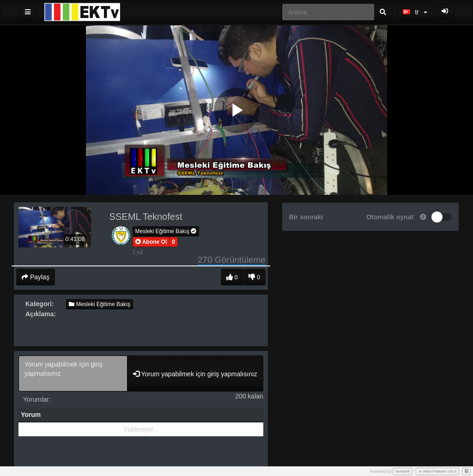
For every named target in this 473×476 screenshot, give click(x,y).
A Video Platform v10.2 (437, 471)
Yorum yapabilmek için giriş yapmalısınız (73, 374)
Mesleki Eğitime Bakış (166, 231)
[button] (151, 242)
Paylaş (36, 277)
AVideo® (403, 471)
